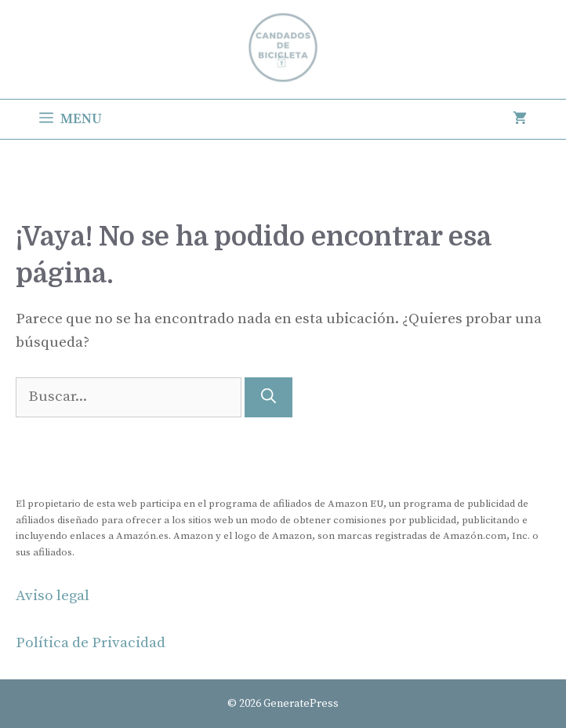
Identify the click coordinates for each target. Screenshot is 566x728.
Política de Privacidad (91, 643)
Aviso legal (53, 596)
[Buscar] (268, 397)
